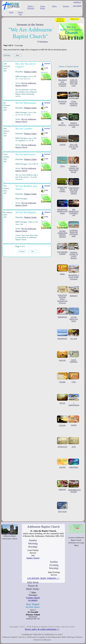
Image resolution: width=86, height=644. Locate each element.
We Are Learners (24, 129)
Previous (7, 55)
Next (18, 55)
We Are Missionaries (26, 103)
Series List (74, 19)
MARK (62, 270)
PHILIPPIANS (62, 334)
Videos (54, 6)
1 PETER (62, 140)
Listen (46, 68)
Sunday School (33, 558)
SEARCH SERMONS (60, 20)
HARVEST (62, 485)
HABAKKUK (62, 313)
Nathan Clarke (30, 72)
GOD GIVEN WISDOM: (62, 295)
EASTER (62, 463)
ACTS (74, 442)
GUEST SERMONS (74, 357)
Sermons (66, 6)
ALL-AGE (74, 334)
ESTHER (62, 378)
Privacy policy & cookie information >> (42, 629)
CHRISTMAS (74, 463)
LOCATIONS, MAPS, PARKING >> (43, 578)
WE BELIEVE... (62, 120)
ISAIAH (74, 421)
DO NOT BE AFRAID (62, 98)
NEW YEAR (62, 507)
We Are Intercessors (26, 154)
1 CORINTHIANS (74, 400)
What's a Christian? (31, 7)
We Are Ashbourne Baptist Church (26, 84)
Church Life (20, 13)
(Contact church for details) (33, 599)
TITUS (62, 162)
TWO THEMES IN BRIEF (62, 249)
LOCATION (77, 6)
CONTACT (77, 2)
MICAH (62, 399)
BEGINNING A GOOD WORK (74, 272)
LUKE (74, 378)
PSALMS (62, 421)
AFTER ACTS (62, 442)
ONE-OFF (62, 356)
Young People (43, 7)
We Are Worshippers (26, 212)
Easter (11, 12)
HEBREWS (74, 291)
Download (47, 63)
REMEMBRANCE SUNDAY (75, 487)
